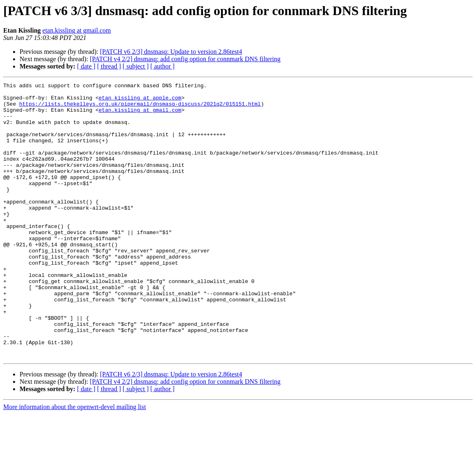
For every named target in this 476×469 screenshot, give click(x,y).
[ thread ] (109, 66)
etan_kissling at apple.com (140, 101)
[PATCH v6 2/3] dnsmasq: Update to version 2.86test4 (171, 52)
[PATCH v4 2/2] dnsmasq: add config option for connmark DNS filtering (185, 59)
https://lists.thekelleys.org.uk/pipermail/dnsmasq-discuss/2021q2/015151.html (140, 108)
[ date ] (86, 66)
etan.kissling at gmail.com (77, 30)
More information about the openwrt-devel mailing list (75, 462)
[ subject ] (136, 66)
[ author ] (163, 66)
